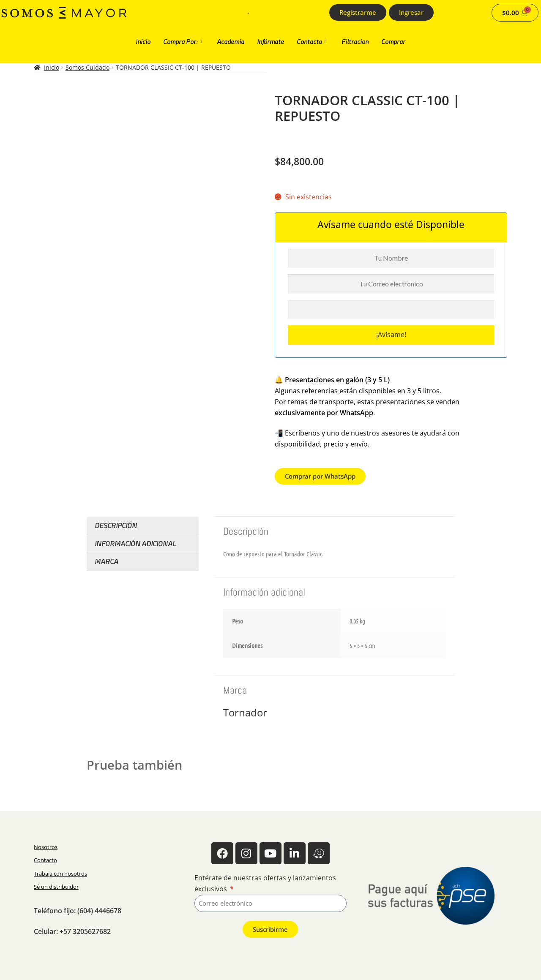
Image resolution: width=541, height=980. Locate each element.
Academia (231, 42)
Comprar (393, 42)
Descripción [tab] (116, 526)
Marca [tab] (107, 562)
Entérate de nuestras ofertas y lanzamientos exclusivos (265, 883)
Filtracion (355, 42)
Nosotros (46, 847)
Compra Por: (182, 42)
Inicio (143, 42)
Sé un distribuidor (56, 887)
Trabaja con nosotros (60, 874)
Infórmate (270, 42)
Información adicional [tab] (135, 544)
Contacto (311, 42)
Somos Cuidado (87, 67)
